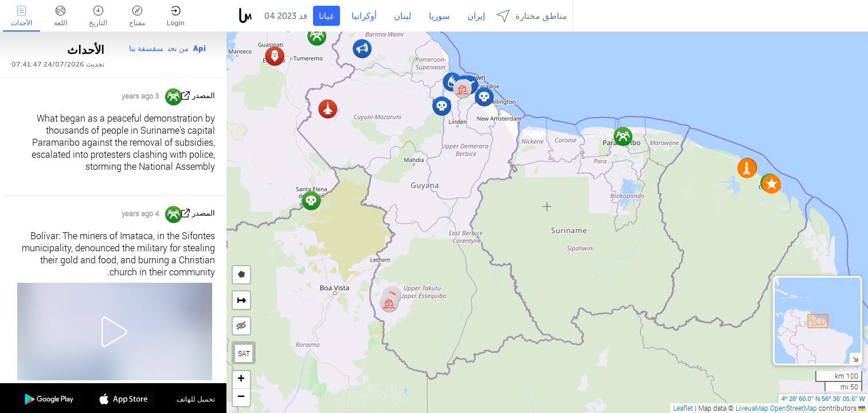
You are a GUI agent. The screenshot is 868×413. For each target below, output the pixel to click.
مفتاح (137, 16)
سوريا (439, 16)
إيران (476, 16)
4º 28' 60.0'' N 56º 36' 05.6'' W (823, 399)
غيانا (327, 16)
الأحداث (21, 16)
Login (176, 16)
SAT (244, 353)
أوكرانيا (364, 16)
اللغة (60, 16)
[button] (484, 97)
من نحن (178, 48)
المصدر (204, 96)
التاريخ (98, 16)
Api (200, 48)
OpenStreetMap (793, 408)
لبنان (403, 16)
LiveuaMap (752, 408)
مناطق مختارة (532, 16)
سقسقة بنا (146, 48)
